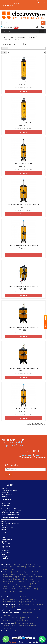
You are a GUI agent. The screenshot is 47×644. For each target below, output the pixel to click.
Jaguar (17, 577)
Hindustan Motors (8, 582)
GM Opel (13, 589)
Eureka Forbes (31, 567)
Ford (4, 579)
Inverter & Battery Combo (10, 513)
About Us (4, 489)
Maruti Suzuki (17, 572)
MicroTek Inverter (38, 605)
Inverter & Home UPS (9, 509)
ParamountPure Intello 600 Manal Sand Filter (23, 368)
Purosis (12, 569)
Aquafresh (17, 564)
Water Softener (7, 620)
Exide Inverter (7, 607)
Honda (5, 574)
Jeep (34, 582)
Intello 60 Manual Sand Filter (23, 164)
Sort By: (5, 48)
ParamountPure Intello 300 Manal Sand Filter (23, 286)
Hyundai (27, 572)
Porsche (34, 584)
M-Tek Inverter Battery (9, 602)
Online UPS (37, 610)
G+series (36, 564)
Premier (12, 591)
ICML (41, 589)
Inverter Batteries (7, 507)
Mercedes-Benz (7, 577)
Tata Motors (36, 572)
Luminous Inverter (24, 605)
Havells (5, 569)
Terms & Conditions (8, 494)
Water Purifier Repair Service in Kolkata (26, 631)
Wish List (4, 554)
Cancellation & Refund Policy (11, 523)
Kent (40, 567)
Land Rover (26, 584)
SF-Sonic (37, 594)
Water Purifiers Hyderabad (25, 623)
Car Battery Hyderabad (10, 626)
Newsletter (5, 556)
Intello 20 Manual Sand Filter (23, 82)
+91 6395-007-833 (8, 5)
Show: (4, 52)
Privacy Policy (6, 493)
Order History (6, 552)
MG (39, 582)
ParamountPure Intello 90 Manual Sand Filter (23, 409)
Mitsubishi (6, 584)
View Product (24, 91)
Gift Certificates (7, 538)
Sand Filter (32, 37)
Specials (4, 542)
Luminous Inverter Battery (10, 599)
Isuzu (14, 586)
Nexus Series (20, 567)
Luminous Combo (27, 613)
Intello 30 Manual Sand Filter (23, 123)
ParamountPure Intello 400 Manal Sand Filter (23, 327)
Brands (4, 536)
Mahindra (39, 577)
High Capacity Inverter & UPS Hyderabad (15, 628)
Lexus (21, 589)
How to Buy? (6, 544)
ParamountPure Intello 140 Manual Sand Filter (23, 205)
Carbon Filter (28, 620)
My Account (5, 550)
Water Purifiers (6, 503)
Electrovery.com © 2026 (29, 642)
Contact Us (5, 521)
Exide (30, 594)
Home (5, 37)
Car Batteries (6, 505)
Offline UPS (27, 610)
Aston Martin (33, 586)
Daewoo (5, 589)
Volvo (32, 579)
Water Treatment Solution (18, 37)
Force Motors (20, 582)
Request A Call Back (46, 322)
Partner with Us (7, 540)
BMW (33, 574)
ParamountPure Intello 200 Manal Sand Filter (23, 245)
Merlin (11, 567)
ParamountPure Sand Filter (11, 39)
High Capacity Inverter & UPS (11, 511)
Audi (27, 574)
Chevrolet (13, 574)
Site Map (4, 529)
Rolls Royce (6, 586)
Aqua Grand (27, 564)
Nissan (31, 577)
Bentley (5, 591)
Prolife (5, 567)
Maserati (28, 589)
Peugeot (20, 591)
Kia (28, 582)
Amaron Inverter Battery (29, 599)
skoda (10, 579)
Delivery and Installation (9, 491)
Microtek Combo (8, 615)
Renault (24, 577)
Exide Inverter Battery (23, 597)
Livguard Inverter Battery (27, 602)
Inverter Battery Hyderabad (28, 626)
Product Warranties (8, 527)
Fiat (26, 579)
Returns (4, 525)
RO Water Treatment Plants (30, 618)
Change (16, 27)
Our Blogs (5, 558)
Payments (5, 496)
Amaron (23, 594)
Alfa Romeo (22, 586)
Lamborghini (15, 584)
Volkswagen (19, 579)
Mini (35, 589)
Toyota (21, 574)
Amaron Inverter (19, 607)
